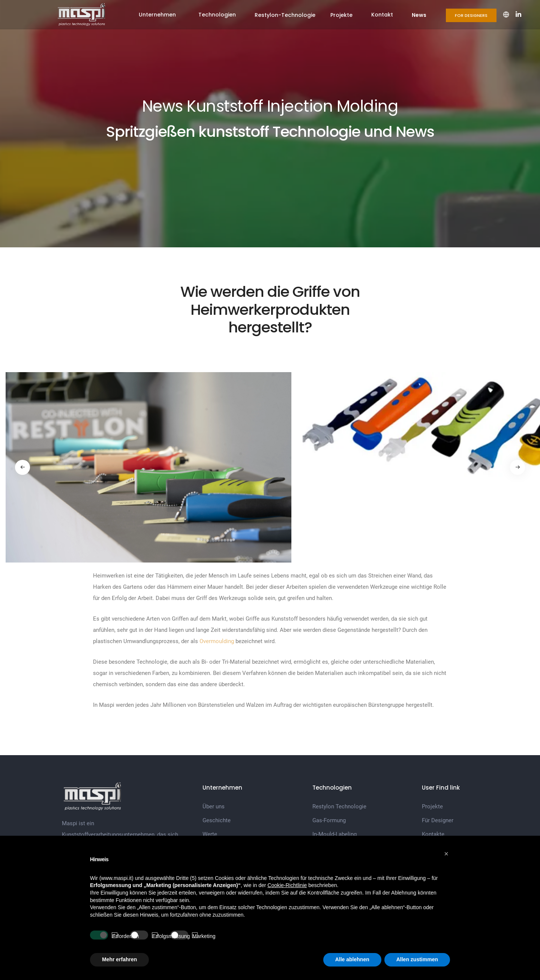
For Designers (471, 15)
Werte (210, 834)
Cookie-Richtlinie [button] (287, 885)
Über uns (214, 806)
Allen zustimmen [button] (417, 959)
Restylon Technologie (339, 806)
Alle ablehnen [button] (352, 959)
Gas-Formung (329, 820)
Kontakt (382, 15)
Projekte (341, 15)
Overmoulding (217, 641)
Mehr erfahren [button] (119, 959)
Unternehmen (157, 15)
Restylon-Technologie (285, 15)
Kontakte (433, 834)
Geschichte (217, 820)
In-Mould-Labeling (334, 834)
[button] (446, 854)
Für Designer (438, 820)
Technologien (217, 15)
